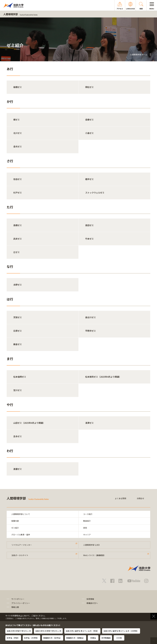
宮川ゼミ (18, 390)
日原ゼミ (18, 331)
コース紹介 (88, 514)
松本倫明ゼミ (20, 377)
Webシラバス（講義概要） (95, 555)
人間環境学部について (21, 514)
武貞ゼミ (18, 239)
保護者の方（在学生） (53, 638)
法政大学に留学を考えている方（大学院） (121, 631)
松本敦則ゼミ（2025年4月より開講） (103, 377)
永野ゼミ (18, 285)
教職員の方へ (92, 603)
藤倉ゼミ (18, 344)
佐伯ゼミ (18, 179)
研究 (85, 528)
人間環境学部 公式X (91, 545)
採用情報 (90, 599)
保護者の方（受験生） (75, 638)
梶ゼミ (17, 120)
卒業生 (93, 638)
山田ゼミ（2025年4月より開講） (29, 423)
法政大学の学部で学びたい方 (19, 631)
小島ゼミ (90, 133)
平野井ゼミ (91, 331)
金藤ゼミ (90, 120)
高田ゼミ (90, 225)
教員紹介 (87, 521)
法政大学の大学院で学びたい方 (48, 631)
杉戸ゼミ (18, 193)
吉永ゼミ (18, 436)
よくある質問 (120, 498)
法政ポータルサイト (20, 555)
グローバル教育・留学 (21, 535)
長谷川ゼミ (91, 317)
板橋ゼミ (18, 87)
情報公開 (15, 607)
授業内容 (15, 521)
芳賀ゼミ (18, 317)
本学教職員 (106, 638)
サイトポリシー (18, 599)
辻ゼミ (17, 252)
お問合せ (140, 498)
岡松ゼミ (90, 87)
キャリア (87, 535)
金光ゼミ (18, 146)
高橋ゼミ (18, 225)
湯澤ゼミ (90, 423)
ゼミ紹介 (15, 528)
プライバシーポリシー (21, 603)
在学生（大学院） (31, 638)
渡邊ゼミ (18, 469)
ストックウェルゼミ (95, 193)
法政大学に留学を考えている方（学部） (82, 631)
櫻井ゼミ (90, 179)
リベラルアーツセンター (22, 545)
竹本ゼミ (90, 239)
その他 (119, 638)
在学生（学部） (13, 638)
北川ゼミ (18, 133)
